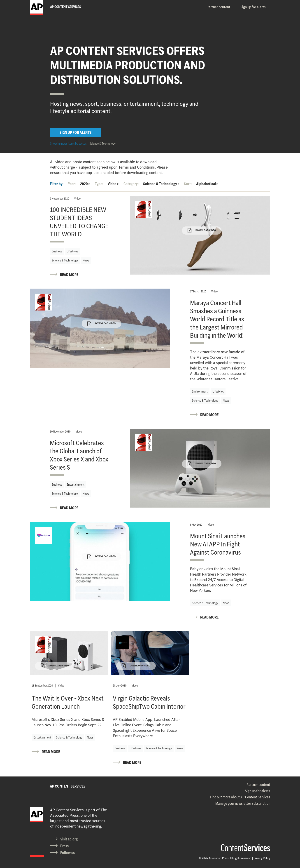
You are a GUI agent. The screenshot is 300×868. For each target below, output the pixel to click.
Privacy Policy (262, 858)
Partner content (218, 7)
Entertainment (76, 485)
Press (64, 846)
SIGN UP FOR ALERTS (76, 132)
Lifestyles (72, 251)
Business (57, 251)
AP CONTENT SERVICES (68, 786)
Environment (200, 391)
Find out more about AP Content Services (240, 797)
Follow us (67, 853)
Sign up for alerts (253, 7)
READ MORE (69, 275)
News (86, 260)
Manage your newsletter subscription (243, 803)
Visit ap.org (69, 839)
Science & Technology (102, 143)
